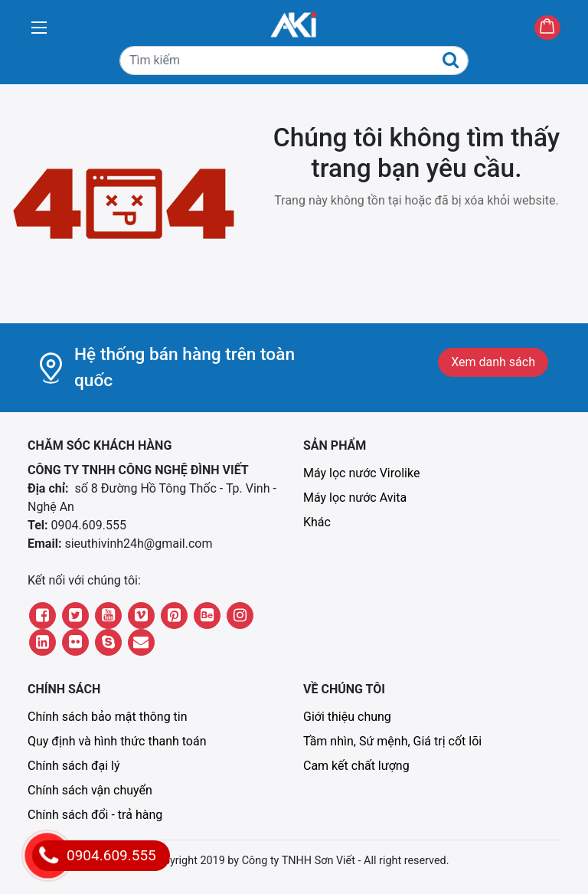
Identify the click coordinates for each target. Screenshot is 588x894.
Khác (317, 522)
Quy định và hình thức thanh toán (117, 741)
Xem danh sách (493, 362)
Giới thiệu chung (347, 717)
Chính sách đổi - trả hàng (95, 815)
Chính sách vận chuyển (90, 790)
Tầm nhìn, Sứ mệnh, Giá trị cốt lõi (392, 741)
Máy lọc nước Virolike (361, 473)
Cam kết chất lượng (356, 766)
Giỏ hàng (560, 29)
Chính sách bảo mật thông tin (108, 717)
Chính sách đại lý (74, 766)
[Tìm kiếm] (294, 61)
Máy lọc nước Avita (355, 498)
